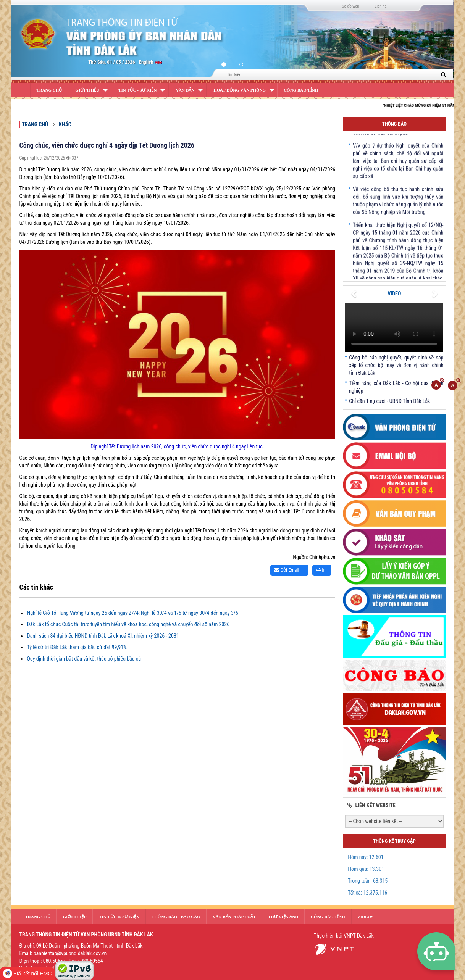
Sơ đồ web (351, 6)
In (321, 570)
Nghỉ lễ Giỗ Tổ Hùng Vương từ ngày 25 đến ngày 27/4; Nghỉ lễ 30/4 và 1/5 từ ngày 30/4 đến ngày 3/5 (132, 613)
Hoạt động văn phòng (240, 90)
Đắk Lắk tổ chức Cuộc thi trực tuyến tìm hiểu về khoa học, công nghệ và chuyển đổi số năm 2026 (128, 624)
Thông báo (394, 124)
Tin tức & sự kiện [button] (119, 917)
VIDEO (394, 293)
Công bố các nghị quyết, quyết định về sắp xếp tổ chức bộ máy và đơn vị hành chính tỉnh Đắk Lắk (396, 365)
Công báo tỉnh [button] (328, 917)
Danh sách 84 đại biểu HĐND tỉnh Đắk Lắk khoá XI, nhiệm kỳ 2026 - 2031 (103, 636)
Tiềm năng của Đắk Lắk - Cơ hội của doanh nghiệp (396, 387)
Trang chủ (35, 124)
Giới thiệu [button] (75, 917)
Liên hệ (380, 6)
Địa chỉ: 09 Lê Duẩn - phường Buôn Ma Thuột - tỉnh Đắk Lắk (81, 946)
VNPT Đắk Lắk (359, 936)
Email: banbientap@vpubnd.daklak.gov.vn (63, 953)
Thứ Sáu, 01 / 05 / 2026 (111, 62)
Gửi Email (287, 570)
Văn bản (185, 90)
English (147, 62)
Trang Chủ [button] (38, 917)
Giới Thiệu (87, 90)
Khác (65, 124)
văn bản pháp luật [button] (234, 917)
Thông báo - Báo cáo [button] (176, 917)
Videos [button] (365, 917)
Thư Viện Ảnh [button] (283, 917)
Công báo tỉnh (301, 90)
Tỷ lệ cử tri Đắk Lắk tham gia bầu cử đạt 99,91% (77, 647)
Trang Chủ (49, 90)
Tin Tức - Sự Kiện (137, 90)
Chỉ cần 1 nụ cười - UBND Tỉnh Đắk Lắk (389, 401)
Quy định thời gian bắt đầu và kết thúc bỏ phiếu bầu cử (84, 659)
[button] (45, 40)
